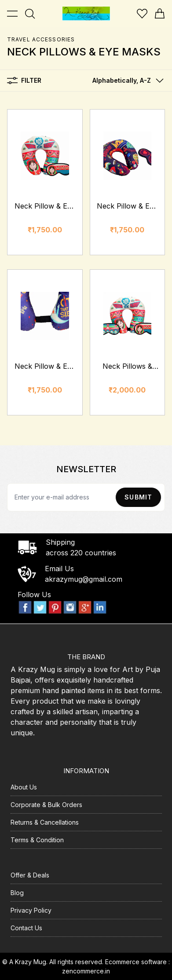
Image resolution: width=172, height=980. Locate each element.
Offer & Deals (30, 875)
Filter (24, 81)
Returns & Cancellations (45, 822)
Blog (17, 893)
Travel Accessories (41, 39)
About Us (24, 787)
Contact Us (26, 928)
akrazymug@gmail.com (84, 579)
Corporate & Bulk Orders (46, 805)
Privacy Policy (31, 910)
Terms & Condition (37, 840)
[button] (126, 81)
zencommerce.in (86, 971)
